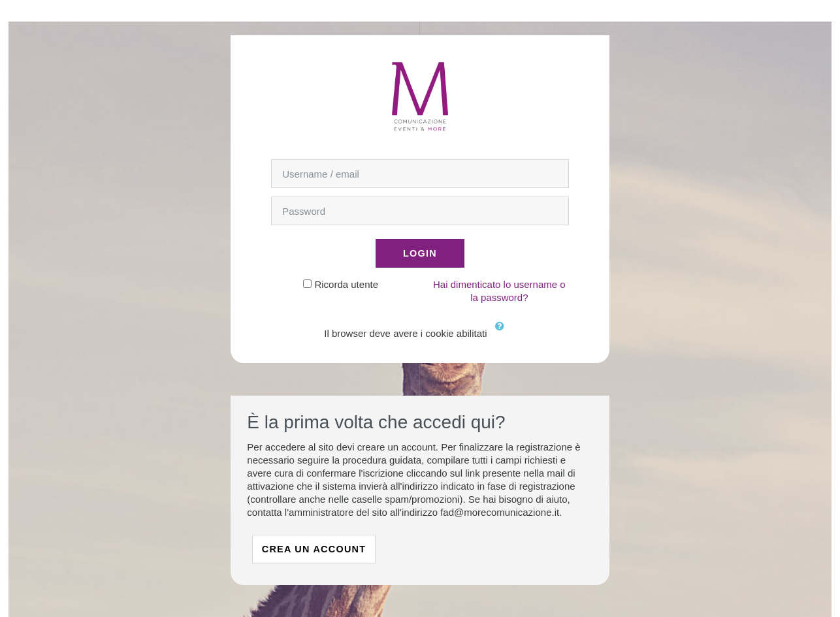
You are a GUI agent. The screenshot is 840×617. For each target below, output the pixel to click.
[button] (503, 334)
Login (420, 253)
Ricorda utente (346, 284)
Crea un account (314, 549)
